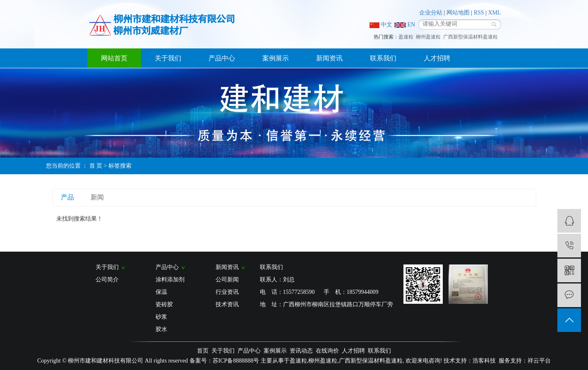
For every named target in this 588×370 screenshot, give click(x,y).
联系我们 (383, 58)
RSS (479, 13)
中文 (381, 25)
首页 (203, 351)
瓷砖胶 (164, 304)
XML (494, 13)
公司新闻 (227, 280)
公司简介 (107, 280)
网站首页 (114, 58)
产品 (67, 197)
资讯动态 (301, 351)
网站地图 (458, 13)
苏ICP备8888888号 (236, 361)
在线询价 (327, 351)
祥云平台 (539, 361)
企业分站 (431, 13)
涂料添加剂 (170, 280)
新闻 (97, 197)
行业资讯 (227, 292)
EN (405, 25)
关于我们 (168, 58)
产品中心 (222, 58)
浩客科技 (484, 361)
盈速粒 (406, 37)
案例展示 (276, 58)
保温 (161, 292)
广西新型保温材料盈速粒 (470, 37)
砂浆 (161, 317)
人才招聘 (437, 58)
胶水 (161, 329)
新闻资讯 (329, 58)
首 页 (96, 166)
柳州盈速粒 (428, 37)
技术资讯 (227, 304)
